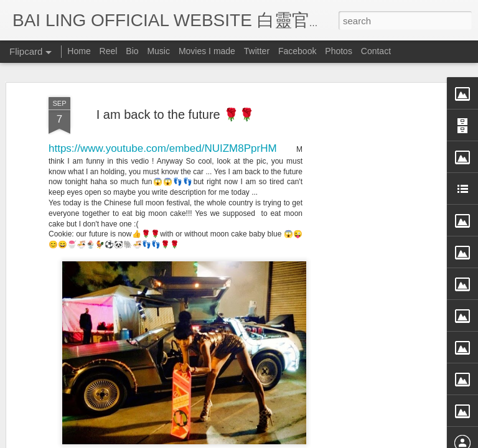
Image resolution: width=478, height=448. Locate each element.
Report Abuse (353, 440)
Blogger (316, 440)
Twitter (257, 51)
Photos (339, 51)
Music (158, 51)
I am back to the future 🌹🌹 (176, 68)
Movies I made (207, 51)
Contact (376, 51)
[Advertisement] (371, 247)
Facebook (297, 51)
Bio (132, 51)
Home (79, 51)
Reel (109, 51)
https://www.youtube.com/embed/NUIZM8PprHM (163, 102)
